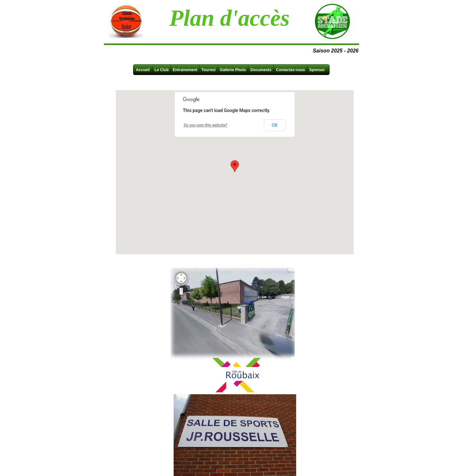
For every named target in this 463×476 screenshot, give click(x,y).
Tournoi (209, 70)
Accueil (143, 70)
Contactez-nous (291, 70)
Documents (261, 70)
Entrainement (185, 70)
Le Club (162, 70)
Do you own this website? (206, 125)
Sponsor (317, 70)
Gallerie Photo (233, 70)
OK (275, 125)
